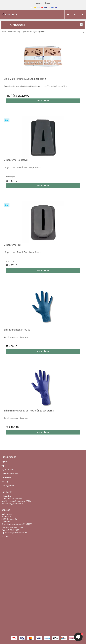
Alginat (5, 461)
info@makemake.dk (18, 533)
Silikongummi (8, 485)
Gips (3, 465)
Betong (5, 481)
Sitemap (5, 536)
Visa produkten (43, 101)
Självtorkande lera (10, 473)
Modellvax (6, 477)
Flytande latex (8, 469)
